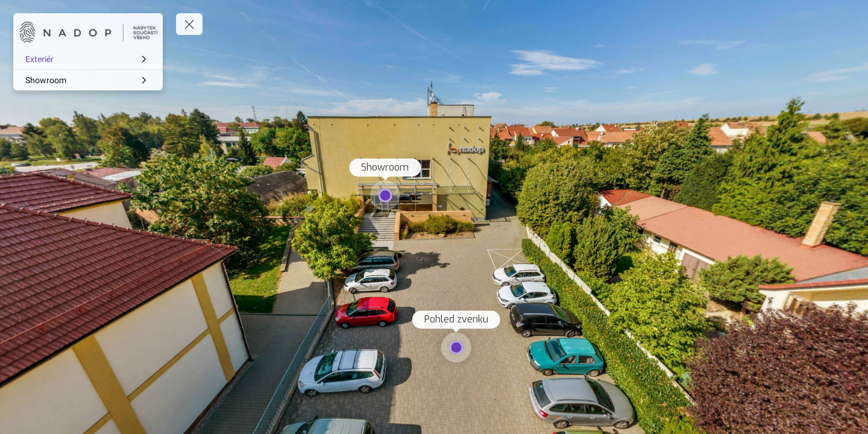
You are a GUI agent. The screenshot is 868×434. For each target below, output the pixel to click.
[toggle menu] (189, 24)
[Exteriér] (88, 59)
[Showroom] (88, 80)
